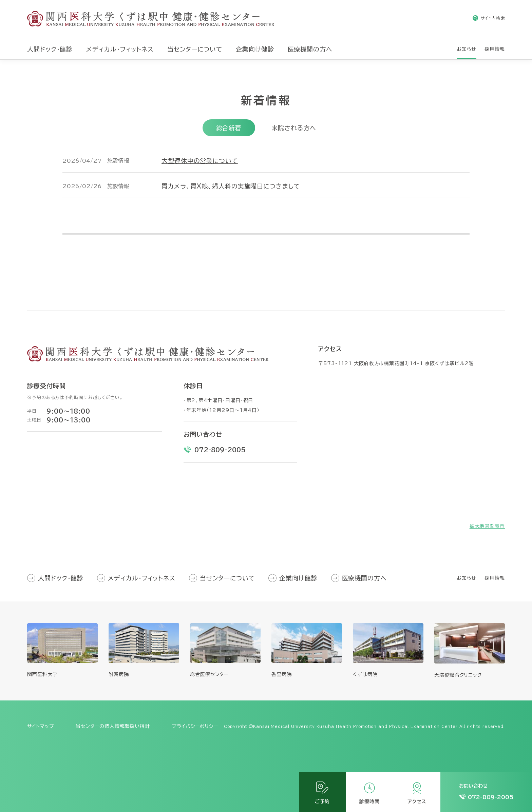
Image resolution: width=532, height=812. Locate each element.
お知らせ (467, 578)
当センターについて (227, 578)
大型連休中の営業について (200, 161)
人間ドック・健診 (61, 578)
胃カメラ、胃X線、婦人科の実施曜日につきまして (231, 186)
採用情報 (495, 578)
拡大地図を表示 (487, 526)
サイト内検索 (493, 18)
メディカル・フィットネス (142, 578)
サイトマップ (41, 726)
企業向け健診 (298, 578)
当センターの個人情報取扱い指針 (113, 726)
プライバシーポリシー (195, 726)
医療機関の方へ (364, 578)
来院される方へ (294, 128)
